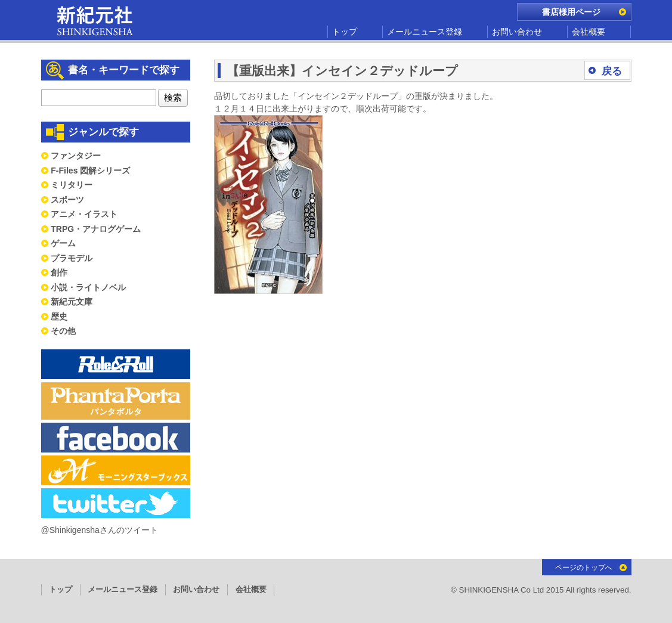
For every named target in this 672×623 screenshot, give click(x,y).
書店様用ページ (571, 12)
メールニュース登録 (425, 32)
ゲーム (63, 243)
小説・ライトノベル (88, 287)
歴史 (59, 317)
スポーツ (67, 200)
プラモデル (72, 258)
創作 (59, 272)
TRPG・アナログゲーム (96, 229)
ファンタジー (76, 156)
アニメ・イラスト (84, 214)
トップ (345, 32)
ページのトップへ (584, 568)
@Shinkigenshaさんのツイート (100, 530)
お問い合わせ (517, 32)
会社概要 (589, 32)
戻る (612, 71)
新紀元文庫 (72, 302)
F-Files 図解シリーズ (90, 171)
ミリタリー (72, 185)
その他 (63, 331)
